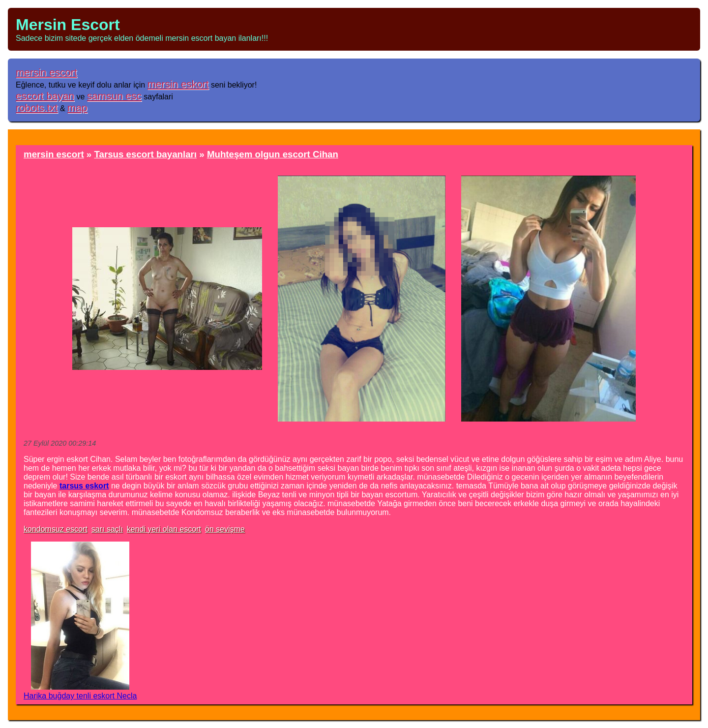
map (77, 107)
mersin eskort (178, 84)
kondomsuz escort (56, 529)
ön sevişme (225, 529)
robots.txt (37, 107)
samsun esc (114, 96)
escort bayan (45, 96)
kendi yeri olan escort (164, 529)
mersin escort (46, 72)
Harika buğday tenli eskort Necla (80, 696)
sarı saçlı (107, 529)
